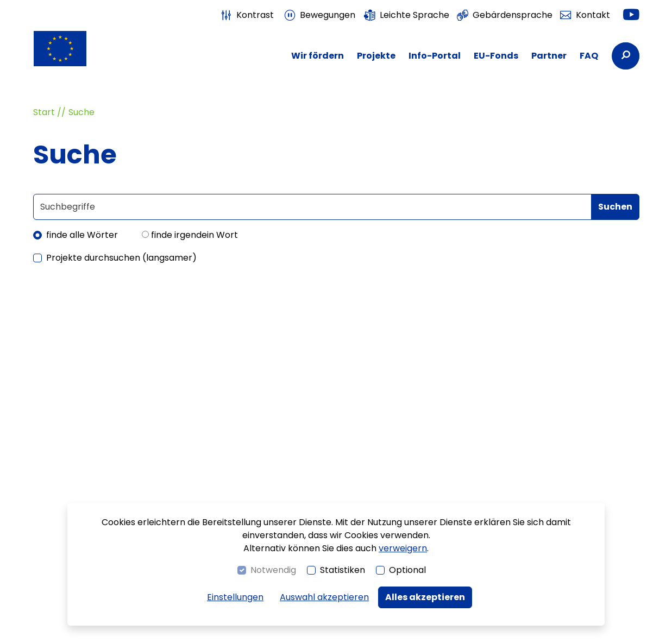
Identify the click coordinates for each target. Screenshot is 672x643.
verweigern (403, 548)
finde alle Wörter (82, 235)
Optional (407, 570)
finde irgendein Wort (194, 235)
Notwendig (273, 570)
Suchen (615, 207)
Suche (81, 112)
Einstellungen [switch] (235, 597)
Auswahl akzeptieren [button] (324, 597)
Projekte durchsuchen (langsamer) (121, 258)
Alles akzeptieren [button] (425, 597)
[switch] (247, 15)
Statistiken (343, 570)
